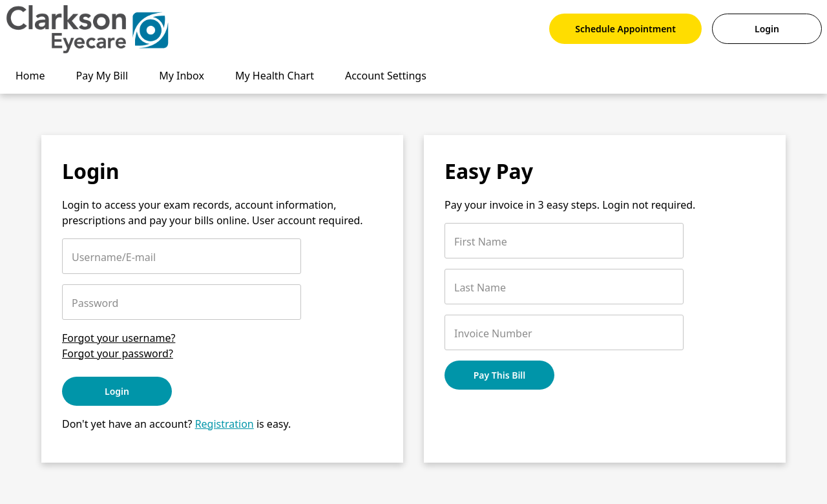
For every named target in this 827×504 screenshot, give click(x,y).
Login (767, 29)
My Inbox (182, 76)
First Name (481, 242)
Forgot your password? (118, 353)
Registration (225, 424)
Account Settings (386, 76)
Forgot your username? (119, 338)
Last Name (480, 288)
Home (30, 76)
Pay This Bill (500, 375)
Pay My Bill (102, 76)
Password (95, 303)
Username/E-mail (114, 257)
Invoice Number (493, 333)
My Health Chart (275, 76)
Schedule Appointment (625, 29)
